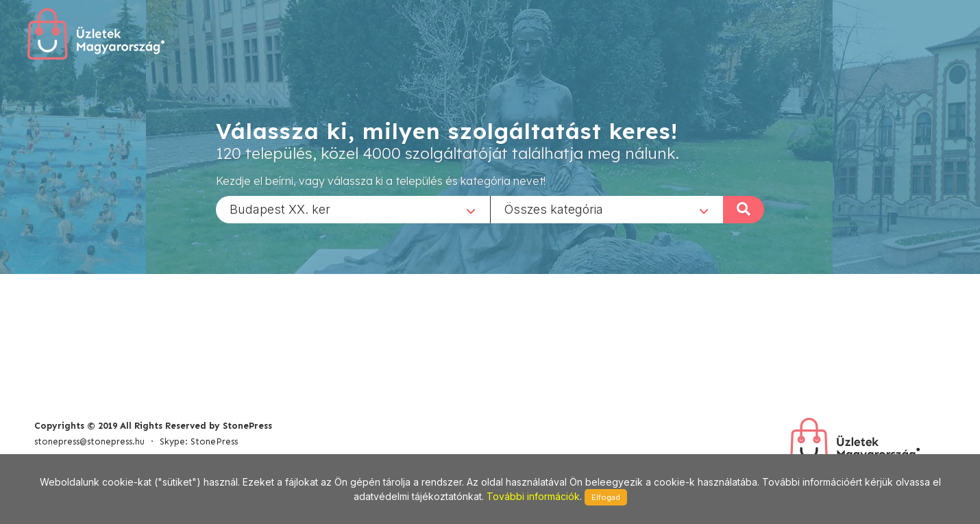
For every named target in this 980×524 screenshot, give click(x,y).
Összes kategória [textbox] (554, 209)
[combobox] (353, 209)
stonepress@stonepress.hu (89, 441)
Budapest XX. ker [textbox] (280, 209)
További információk (533, 496)
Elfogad (606, 497)
